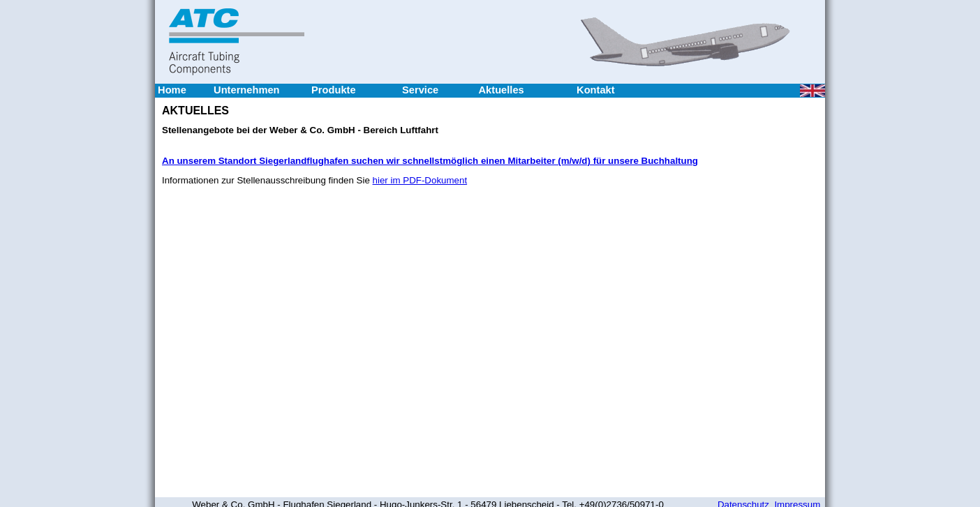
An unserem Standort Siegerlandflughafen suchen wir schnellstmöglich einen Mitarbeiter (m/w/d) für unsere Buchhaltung (430, 161)
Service (420, 90)
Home (172, 90)
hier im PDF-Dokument (420, 180)
